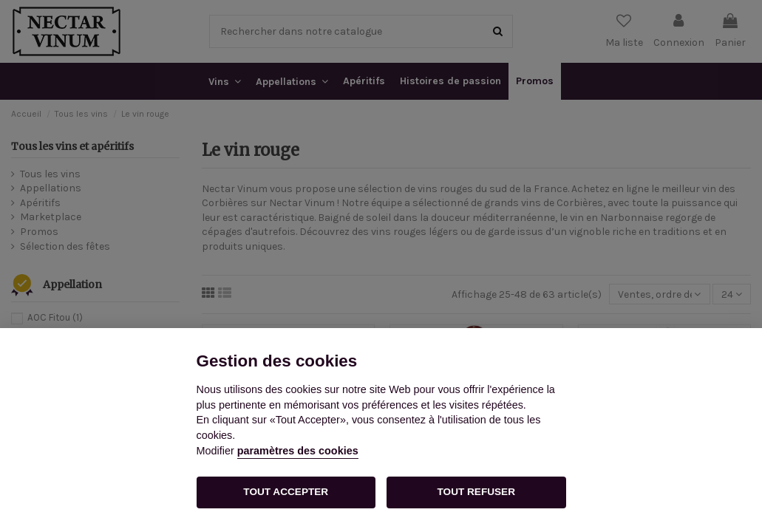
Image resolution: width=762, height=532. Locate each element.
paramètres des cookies (298, 451)
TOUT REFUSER (476, 492)
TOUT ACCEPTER (286, 492)
